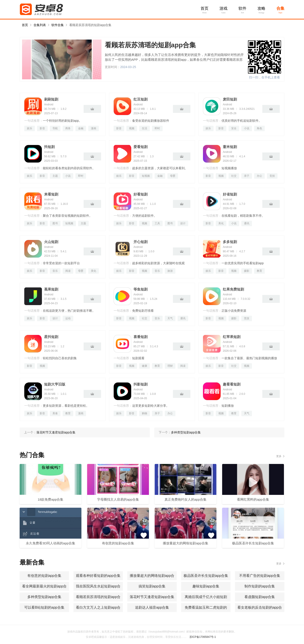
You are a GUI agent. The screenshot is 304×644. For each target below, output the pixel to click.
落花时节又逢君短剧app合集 (152, 597)
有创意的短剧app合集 (44, 576)
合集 (280, 8)
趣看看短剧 (232, 384)
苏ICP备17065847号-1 (203, 637)
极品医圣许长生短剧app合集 (206, 576)
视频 (132, 128)
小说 (247, 128)
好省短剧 (230, 194)
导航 (55, 128)
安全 (234, 128)
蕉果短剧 (51, 289)
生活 (144, 128)
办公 (259, 176)
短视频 (146, 176)
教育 (259, 271)
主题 (55, 176)
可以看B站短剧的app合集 (44, 607)
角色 (259, 128)
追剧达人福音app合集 (152, 607)
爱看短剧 (141, 147)
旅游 (170, 271)
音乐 (55, 271)
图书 (55, 223)
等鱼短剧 (141, 289)
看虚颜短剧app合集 (260, 597)
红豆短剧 (141, 99)
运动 (68, 318)
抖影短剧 (141, 384)
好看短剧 (141, 194)
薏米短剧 (230, 147)
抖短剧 (49, 147)
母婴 (173, 176)
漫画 (94, 128)
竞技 (272, 176)
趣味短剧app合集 (206, 586)
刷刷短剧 (51, 99)
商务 (68, 128)
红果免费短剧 (233, 289)
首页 (205, 8)
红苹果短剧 (232, 337)
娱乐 (30, 128)
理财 (170, 366)
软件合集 (58, 25)
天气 (170, 318)
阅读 (68, 271)
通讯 (247, 223)
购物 (144, 413)
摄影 (247, 271)
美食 (55, 413)
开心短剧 (141, 242)
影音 (42, 128)
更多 (279, 456)
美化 (221, 223)
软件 (242, 8)
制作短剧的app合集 (260, 586)
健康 (144, 366)
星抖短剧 (51, 337)
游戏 (223, 8)
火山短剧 (51, 242)
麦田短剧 (230, 99)
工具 (157, 223)
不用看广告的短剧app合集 (260, 576)
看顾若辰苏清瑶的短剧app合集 (90, 25)
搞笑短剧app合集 (152, 586)
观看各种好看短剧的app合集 (98, 576)
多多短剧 (230, 242)
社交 (234, 176)
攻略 (261, 8)
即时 (157, 128)
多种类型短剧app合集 (44, 597)
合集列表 (40, 25)
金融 (81, 128)
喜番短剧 (141, 337)
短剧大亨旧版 (55, 384)
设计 (183, 223)
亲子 (247, 176)
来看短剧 (51, 194)
